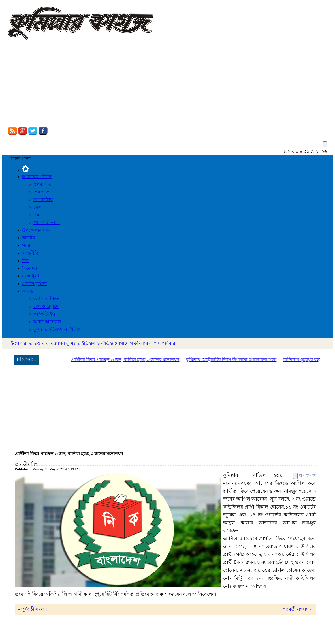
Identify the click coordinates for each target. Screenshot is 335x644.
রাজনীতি (31, 253)
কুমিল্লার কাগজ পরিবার (155, 343)
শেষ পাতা (42, 192)
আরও (28, 291)
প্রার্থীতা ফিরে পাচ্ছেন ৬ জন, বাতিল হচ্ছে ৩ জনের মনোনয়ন (127, 360)
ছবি (45, 343)
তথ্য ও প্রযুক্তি (46, 306)
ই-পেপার (19, 343)
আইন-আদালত (47, 322)
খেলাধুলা (31, 276)
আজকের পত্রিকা (37, 177)
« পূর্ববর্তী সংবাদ (32, 609)
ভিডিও (34, 343)
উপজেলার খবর (37, 230)
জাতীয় (28, 238)
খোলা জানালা (47, 222)
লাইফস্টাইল (44, 314)
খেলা (38, 207)
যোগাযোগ (124, 343)
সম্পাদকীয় (43, 200)
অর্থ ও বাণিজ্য (46, 299)
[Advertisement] (167, 84)
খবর (38, 215)
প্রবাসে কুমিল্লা (35, 284)
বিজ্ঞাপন (57, 343)
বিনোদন (30, 268)
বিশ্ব (25, 261)
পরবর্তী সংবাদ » (298, 609)
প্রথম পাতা (43, 184)
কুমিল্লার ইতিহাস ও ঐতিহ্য (57, 329)
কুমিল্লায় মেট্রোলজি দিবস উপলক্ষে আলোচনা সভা (233, 360)
